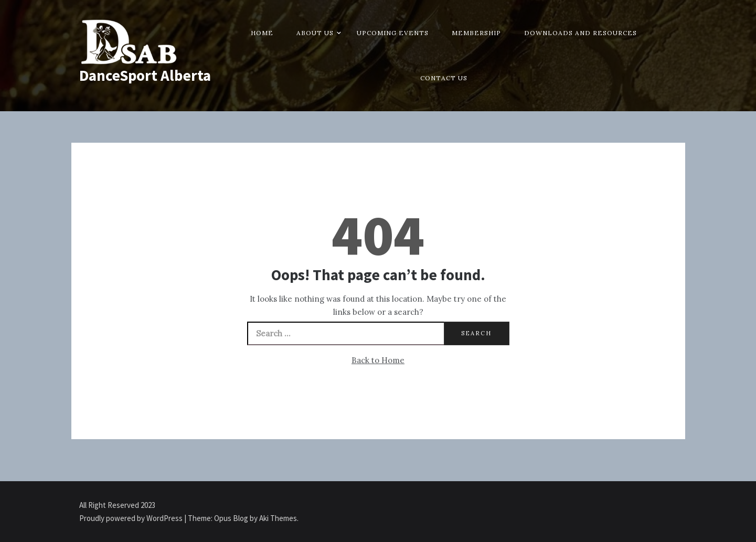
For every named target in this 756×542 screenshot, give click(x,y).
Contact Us (444, 78)
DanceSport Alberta (145, 75)
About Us (315, 33)
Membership (476, 33)
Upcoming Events (393, 33)
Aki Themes (278, 518)
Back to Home (378, 360)
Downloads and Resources (581, 33)
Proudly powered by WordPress (132, 518)
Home (262, 33)
